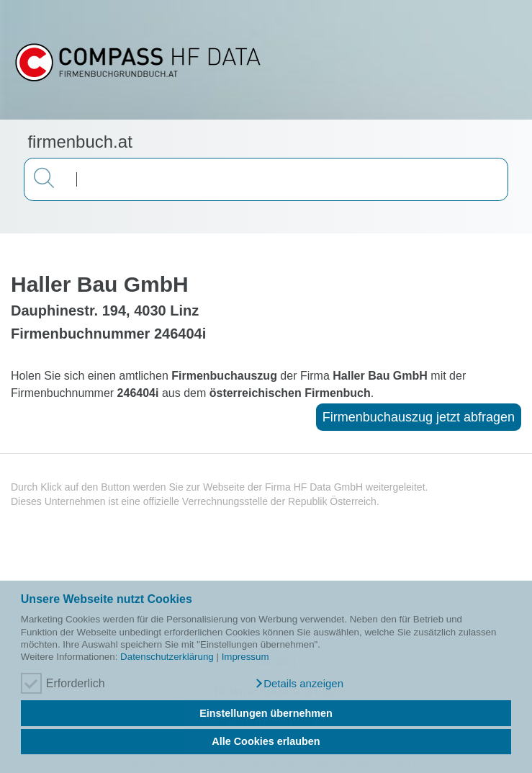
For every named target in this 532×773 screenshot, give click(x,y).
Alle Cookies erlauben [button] (266, 741)
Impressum (245, 657)
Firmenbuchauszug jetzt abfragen (419, 417)
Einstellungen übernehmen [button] (266, 713)
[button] (299, 684)
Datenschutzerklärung (167, 657)
